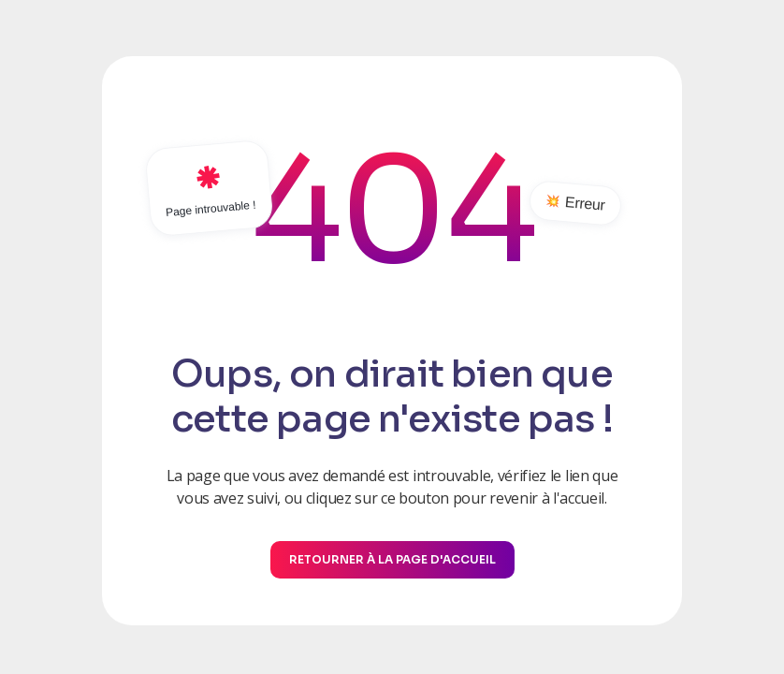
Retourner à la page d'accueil (392, 559)
